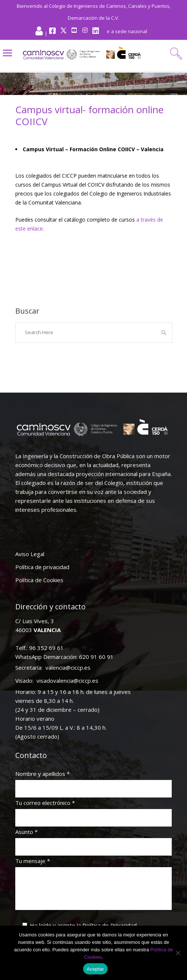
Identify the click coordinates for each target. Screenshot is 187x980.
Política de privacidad (42, 567)
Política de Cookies (39, 580)
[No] (178, 953)
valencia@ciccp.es (68, 667)
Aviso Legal (30, 554)
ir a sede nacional (127, 31)
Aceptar (96, 969)
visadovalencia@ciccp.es (67, 681)
